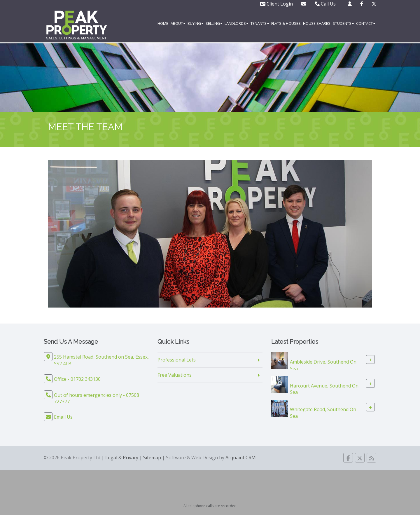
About (178, 23)
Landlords (236, 23)
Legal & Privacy (122, 458)
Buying (195, 23)
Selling (214, 23)
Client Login (276, 4)
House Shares (317, 23)
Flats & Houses (286, 23)
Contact (366, 23)
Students (343, 23)
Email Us (63, 417)
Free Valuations (175, 375)
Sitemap (152, 458)
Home (163, 23)
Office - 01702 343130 (77, 379)
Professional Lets (177, 360)
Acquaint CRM (241, 458)
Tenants (260, 23)
